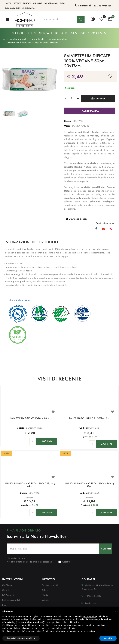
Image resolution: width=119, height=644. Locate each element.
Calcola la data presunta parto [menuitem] (20, 8)
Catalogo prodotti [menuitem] (50, 585)
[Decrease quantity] (65, 98)
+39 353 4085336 (102, 6)
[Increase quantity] (78, 98)
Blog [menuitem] (62, 3)
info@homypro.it (92, 603)
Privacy (21, 558)
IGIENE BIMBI (38, 39)
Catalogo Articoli (19, 39)
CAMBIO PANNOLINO (58, 39)
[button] (30, 79)
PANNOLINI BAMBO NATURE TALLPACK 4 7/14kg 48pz (89, 485)
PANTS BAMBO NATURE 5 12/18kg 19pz (89, 418)
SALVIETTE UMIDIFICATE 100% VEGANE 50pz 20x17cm (32, 43)
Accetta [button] (108, 638)
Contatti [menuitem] (27, 3)
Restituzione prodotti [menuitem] (11, 600)
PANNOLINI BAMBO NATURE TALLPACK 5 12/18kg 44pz (30, 485)
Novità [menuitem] (8, 3)
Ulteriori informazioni (19, 300)
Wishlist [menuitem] (45, 600)
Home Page (4, 39)
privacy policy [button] (89, 616)
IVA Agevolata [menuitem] (51, 3)
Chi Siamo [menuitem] (7, 585)
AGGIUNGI (47, 441)
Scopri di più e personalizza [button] (21, 638)
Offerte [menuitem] (17, 3)
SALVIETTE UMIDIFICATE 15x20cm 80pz (30, 418)
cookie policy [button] (73, 622)
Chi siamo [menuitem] (38, 3)
